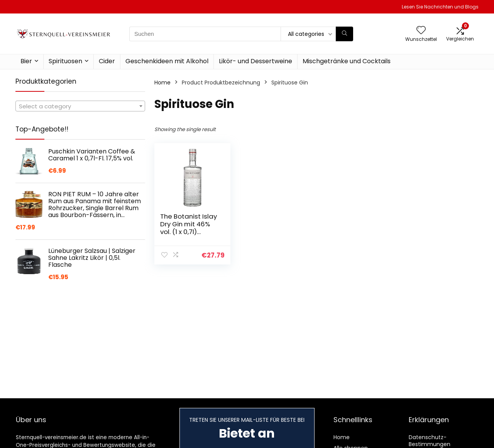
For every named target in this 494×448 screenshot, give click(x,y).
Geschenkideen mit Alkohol (167, 61)
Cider (107, 61)
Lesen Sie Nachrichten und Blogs (440, 7)
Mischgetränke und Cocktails (347, 61)
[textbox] (80, 106)
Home (162, 83)
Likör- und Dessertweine (255, 61)
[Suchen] (344, 34)
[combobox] (80, 106)
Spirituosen (65, 61)
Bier (26, 61)
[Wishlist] (421, 31)
